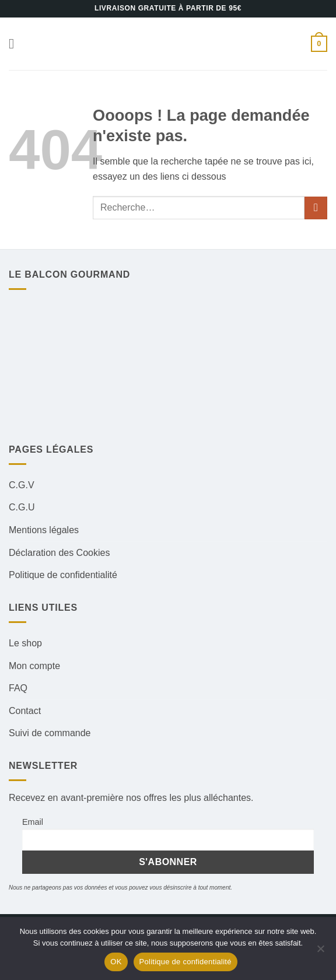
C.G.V (22, 485)
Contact (25, 711)
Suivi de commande (50, 733)
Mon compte (34, 666)
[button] (16, 43)
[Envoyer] (316, 208)
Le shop (25, 643)
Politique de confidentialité (63, 575)
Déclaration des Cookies (59, 553)
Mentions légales (44, 530)
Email (33, 822)
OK (116, 962)
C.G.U (22, 507)
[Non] (320, 952)
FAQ (18, 688)
